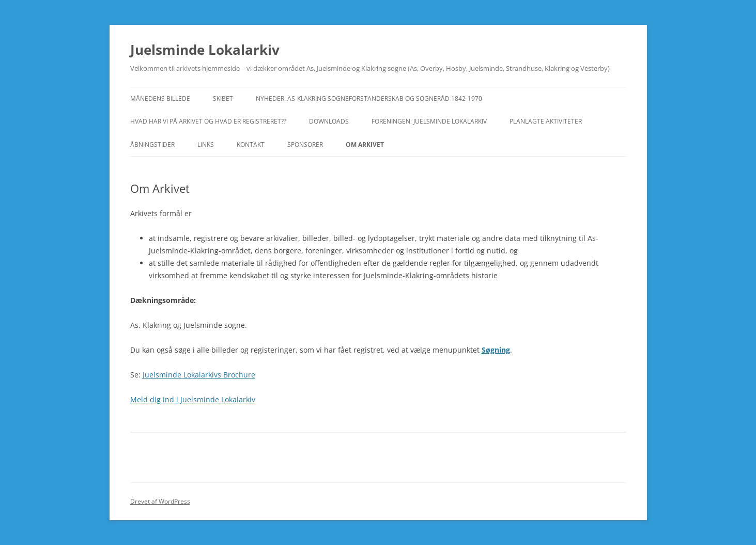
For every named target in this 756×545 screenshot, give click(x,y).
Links (206, 145)
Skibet (223, 99)
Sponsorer (305, 145)
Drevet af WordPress (160, 501)
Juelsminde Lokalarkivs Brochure (199, 375)
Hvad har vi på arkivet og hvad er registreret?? (208, 121)
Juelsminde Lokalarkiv (205, 50)
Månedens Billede (160, 99)
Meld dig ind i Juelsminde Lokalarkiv (193, 399)
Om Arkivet (365, 145)
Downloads (329, 121)
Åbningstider (152, 145)
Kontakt (251, 145)
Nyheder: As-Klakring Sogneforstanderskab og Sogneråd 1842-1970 (369, 99)
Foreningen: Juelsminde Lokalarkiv (429, 121)
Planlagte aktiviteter (546, 121)
